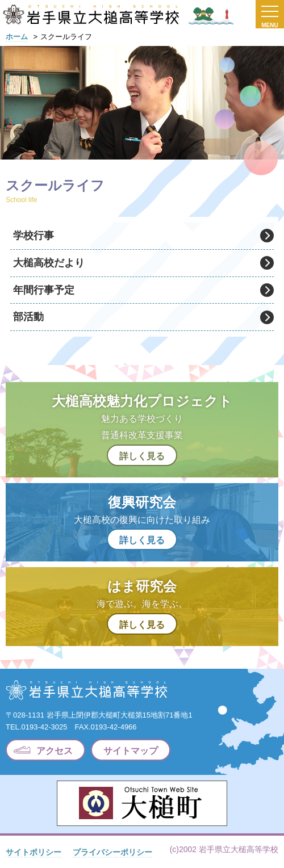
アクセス (55, 751)
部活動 (28, 317)
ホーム (17, 37)
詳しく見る (142, 456)
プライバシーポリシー (112, 852)
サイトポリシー (34, 852)
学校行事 (34, 236)
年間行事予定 (44, 290)
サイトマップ (131, 751)
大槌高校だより (49, 263)
